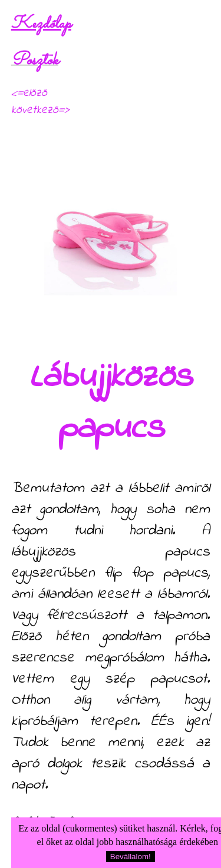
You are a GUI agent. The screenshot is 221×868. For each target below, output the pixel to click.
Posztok (35, 61)
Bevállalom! (131, 857)
